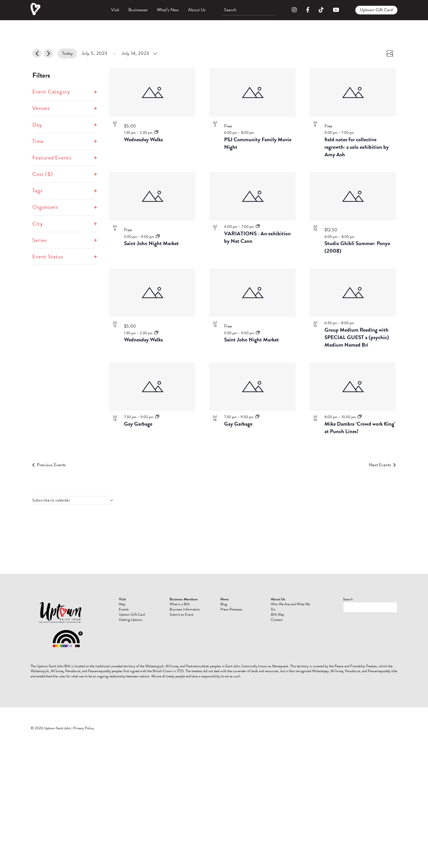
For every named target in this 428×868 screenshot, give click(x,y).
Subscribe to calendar (51, 500)
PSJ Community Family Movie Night (258, 143)
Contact (277, 620)
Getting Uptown (131, 620)
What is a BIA (180, 604)
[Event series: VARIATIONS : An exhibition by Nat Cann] (258, 226)
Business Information (185, 609)
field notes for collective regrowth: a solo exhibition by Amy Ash (357, 147)
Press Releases (231, 609)
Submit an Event (181, 615)
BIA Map (277, 615)
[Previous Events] (37, 53)
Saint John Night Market (151, 243)
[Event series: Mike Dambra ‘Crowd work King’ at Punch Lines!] (360, 417)
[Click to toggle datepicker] (119, 53)
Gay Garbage (138, 424)
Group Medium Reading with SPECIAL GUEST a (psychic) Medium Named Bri (357, 337)
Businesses (138, 10)
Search (348, 599)
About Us (197, 10)
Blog (224, 604)
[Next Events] (48, 53)
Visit (115, 10)
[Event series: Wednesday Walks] (156, 132)
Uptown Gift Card (376, 10)
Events (124, 609)
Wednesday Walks (143, 139)
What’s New (168, 10)
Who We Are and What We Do (290, 607)
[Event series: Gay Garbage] (157, 417)
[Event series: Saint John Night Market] (158, 236)
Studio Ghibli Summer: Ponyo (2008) (357, 247)
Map (122, 604)
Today (67, 53)
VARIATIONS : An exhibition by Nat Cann (257, 237)
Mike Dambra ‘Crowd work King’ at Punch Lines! (360, 428)
